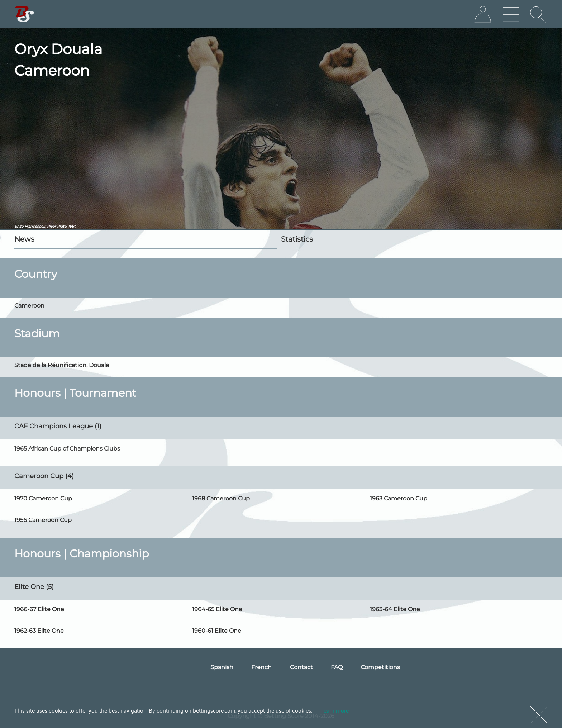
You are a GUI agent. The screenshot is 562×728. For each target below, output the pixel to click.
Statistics (297, 239)
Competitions (380, 667)
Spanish (222, 667)
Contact (301, 667)
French (261, 667)
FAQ (337, 667)
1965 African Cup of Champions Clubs (67, 449)
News (24, 239)
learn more (335, 710)
